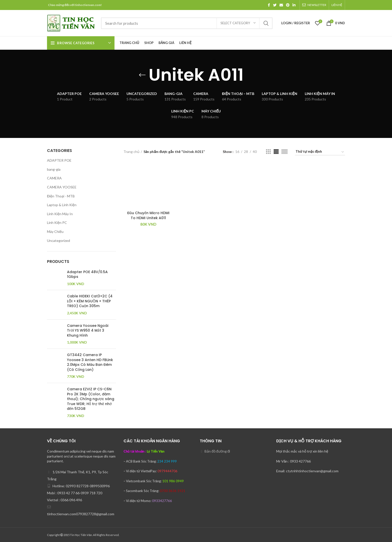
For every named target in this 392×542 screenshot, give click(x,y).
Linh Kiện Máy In (60, 214)
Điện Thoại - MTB (61, 196)
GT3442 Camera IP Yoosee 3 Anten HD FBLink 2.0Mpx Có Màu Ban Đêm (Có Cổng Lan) (90, 362)
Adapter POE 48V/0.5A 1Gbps (87, 274)
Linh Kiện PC (57, 223)
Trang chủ (131, 152)
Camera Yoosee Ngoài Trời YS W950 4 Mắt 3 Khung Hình (88, 331)
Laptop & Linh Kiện (62, 205)
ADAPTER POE (59, 160)
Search (266, 23)
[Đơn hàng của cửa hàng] (320, 152)
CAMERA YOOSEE (62, 187)
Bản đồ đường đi (217, 451)
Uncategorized (58, 241)
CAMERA (54, 178)
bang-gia (54, 169)
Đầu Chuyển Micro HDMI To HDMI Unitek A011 (148, 215)
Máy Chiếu (55, 232)
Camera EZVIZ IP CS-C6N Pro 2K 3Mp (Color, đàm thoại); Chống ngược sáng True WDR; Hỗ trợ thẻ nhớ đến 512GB (91, 399)
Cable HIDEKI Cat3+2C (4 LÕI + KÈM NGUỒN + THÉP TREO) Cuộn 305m (90, 301)
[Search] (187, 23)
